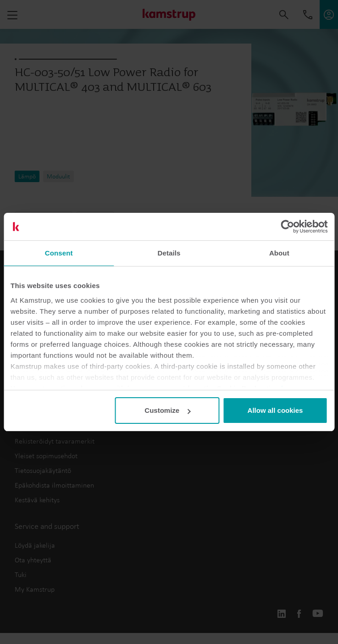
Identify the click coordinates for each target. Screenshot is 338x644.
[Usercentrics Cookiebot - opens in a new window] (287, 227)
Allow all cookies (275, 410)
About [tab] (279, 253)
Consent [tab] (59, 253)
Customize (167, 410)
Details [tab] (169, 253)
